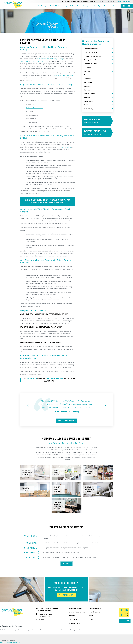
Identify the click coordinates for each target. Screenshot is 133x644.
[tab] (112, 49)
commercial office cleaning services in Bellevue (34, 61)
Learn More (67, 564)
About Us (111, 1)
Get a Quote (73, 620)
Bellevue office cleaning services (63, 75)
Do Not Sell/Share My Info (13, 642)
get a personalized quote (55, 200)
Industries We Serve (55, 6)
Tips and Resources (104, 6)
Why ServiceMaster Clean (72, 6)
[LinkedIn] (127, 610)
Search (125, 621)
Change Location (74, 623)
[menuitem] (39, 6)
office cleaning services (64, 147)
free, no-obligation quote (55, 379)
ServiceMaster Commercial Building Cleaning (78, 1)
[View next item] (105, 405)
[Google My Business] (122, 615)
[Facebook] (122, 610)
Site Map (2, 642)
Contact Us (92, 620)
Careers (102, 1)
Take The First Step (67, 595)
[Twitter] (127, 615)
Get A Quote (127, 6)
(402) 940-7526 (124, 1)
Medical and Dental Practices (34, 108)
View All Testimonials (67, 421)
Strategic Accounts (89, 6)
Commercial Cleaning (39, 6)
